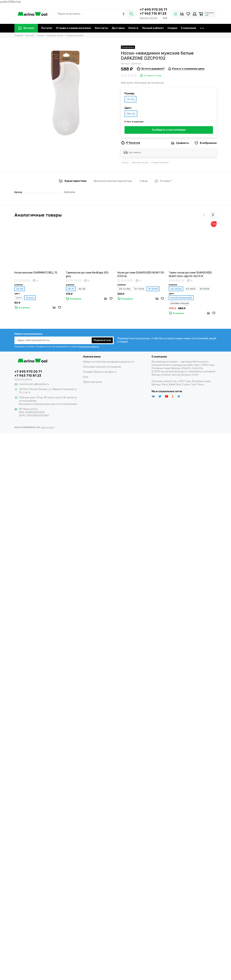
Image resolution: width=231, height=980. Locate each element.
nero (19, 298)
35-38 (20, 289)
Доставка (118, 28)
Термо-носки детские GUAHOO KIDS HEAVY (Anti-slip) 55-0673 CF (190, 274)
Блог (86, 377)
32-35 (82, 289)
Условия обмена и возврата (100, 372)
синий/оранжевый (181, 298)
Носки (125, 162)
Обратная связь (93, 382)
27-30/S (139, 289)
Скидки (172, 28)
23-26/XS (125, 289)
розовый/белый (180, 303)
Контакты (102, 28)
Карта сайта (48, 427)
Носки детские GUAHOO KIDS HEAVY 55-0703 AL (141, 274)
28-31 (71, 289)
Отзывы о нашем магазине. (74, 28)
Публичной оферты (89, 346)
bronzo (30, 298)
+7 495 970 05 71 (153, 10)
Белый (131, 114)
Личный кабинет (153, 28)
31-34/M (153, 289)
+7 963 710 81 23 (153, 14)
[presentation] (204, 215)
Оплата (133, 28)
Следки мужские (160, 162)
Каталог (26, 28)
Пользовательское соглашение (102, 367)
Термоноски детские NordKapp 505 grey (87, 274)
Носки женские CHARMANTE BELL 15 (36, 273)
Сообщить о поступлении (169, 130)
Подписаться (102, 340)
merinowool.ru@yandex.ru (34, 384)
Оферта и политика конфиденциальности (108, 362)
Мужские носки (140, 162)
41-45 (130, 99)
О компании (188, 28)
